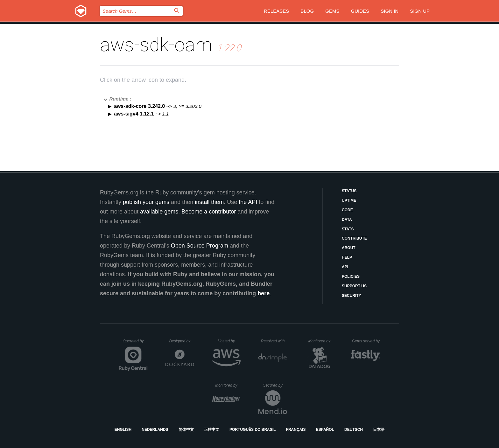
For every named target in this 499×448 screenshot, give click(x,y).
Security (351, 296)
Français (296, 430)
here (264, 293)
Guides (360, 11)
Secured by (275, 385)
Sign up (420, 11)
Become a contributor (209, 212)
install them (209, 202)
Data (347, 220)
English (123, 430)
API (345, 267)
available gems (159, 212)
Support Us (354, 286)
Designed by (181, 341)
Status (349, 191)
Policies (351, 276)
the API (248, 202)
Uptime (349, 200)
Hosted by (229, 341)
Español (325, 430)
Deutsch (354, 430)
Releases (276, 11)
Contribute (354, 238)
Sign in (390, 11)
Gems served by (366, 341)
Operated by (135, 343)
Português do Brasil (253, 430)
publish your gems (146, 202)
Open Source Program (200, 246)
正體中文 (212, 430)
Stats (348, 229)
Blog (307, 11)
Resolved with (274, 341)
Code (347, 210)
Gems (332, 11)
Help (347, 257)
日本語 (379, 430)
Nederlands (155, 430)
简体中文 (186, 430)
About (349, 248)
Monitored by (321, 341)
